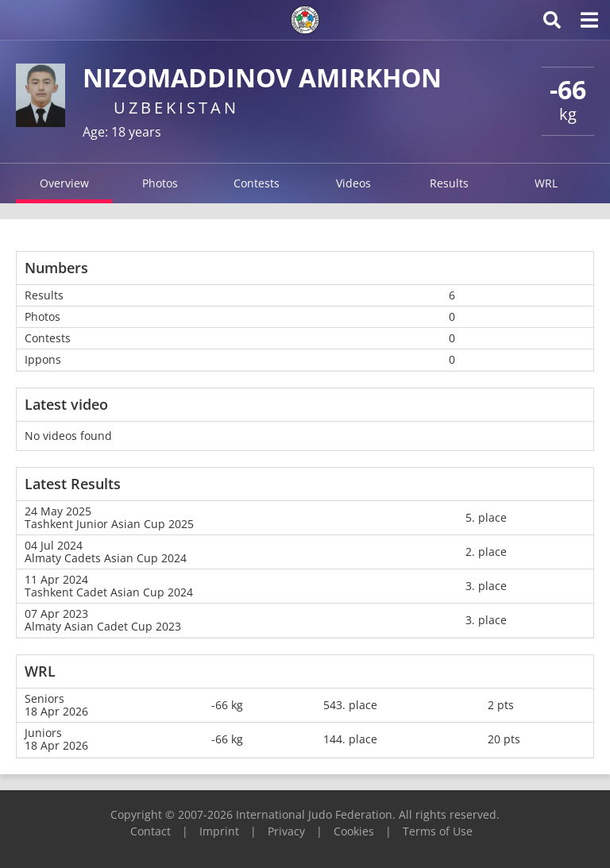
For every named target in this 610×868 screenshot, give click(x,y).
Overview (64, 183)
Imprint (219, 831)
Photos (160, 183)
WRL (546, 183)
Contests (257, 183)
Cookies (354, 831)
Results (449, 183)
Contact (151, 831)
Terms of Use (438, 831)
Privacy (286, 831)
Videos (353, 183)
